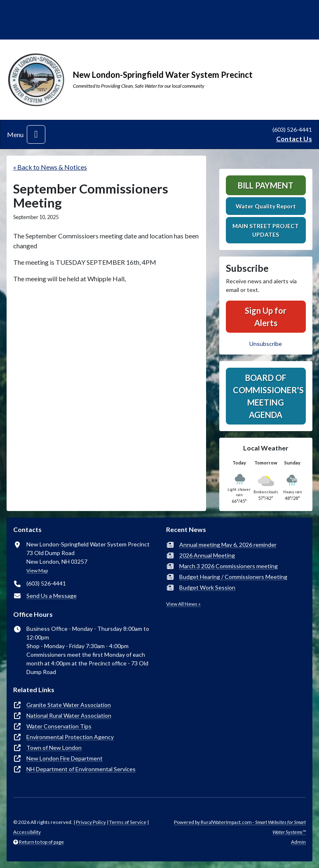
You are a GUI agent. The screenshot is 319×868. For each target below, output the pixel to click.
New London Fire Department (65, 758)
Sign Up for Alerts (266, 317)
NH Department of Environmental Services (81, 769)
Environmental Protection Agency (70, 737)
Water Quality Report (266, 206)
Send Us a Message (52, 596)
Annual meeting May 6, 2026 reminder (228, 545)
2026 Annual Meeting (207, 555)
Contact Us (294, 139)
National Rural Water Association (69, 715)
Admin (298, 842)
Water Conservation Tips (59, 726)
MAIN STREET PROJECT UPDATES (266, 230)
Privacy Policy (91, 822)
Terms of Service (128, 822)
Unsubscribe (266, 344)
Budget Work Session (207, 587)
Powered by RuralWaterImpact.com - (240, 827)
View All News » (183, 604)
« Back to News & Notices (50, 167)
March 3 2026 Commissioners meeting (229, 566)
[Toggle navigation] (36, 134)
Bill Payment (266, 185)
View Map (37, 570)
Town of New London (54, 748)
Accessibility (27, 832)
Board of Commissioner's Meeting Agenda (268, 396)
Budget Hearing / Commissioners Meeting (233, 577)
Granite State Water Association (69, 705)
